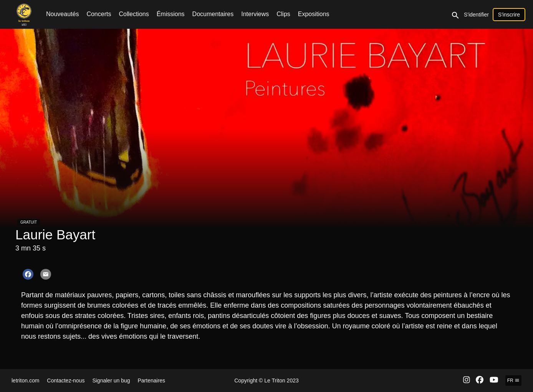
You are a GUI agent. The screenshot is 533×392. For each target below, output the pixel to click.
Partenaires (152, 380)
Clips (283, 14)
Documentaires (213, 14)
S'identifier (476, 15)
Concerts (99, 14)
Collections (134, 14)
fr (513, 380)
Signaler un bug (111, 380)
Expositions (314, 14)
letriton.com (25, 380)
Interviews (255, 14)
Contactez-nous (66, 380)
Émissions (171, 14)
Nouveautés (62, 14)
